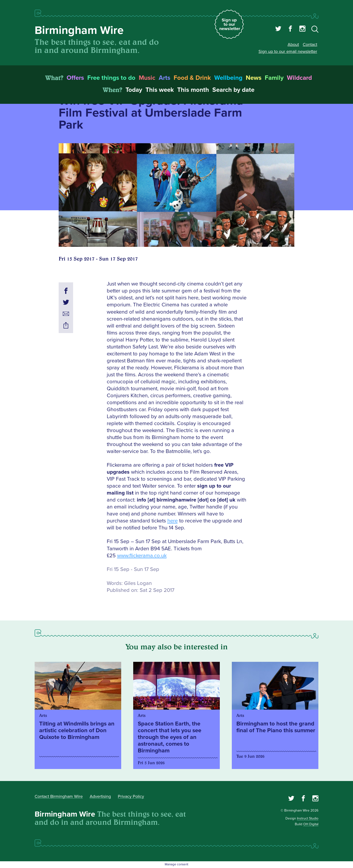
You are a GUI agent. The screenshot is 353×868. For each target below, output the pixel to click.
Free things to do (111, 78)
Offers (75, 78)
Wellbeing (228, 78)
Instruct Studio (308, 818)
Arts (164, 78)
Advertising (100, 796)
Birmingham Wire (79, 30)
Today (134, 90)
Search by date (233, 90)
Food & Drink (192, 78)
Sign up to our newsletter (230, 24)
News (254, 78)
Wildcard (299, 78)
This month (193, 90)
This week (160, 90)
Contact (310, 44)
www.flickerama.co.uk (142, 556)
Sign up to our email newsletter (288, 51)
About (293, 44)
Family (274, 78)
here (173, 521)
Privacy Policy (131, 796)
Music (147, 78)
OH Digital (311, 824)
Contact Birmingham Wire (59, 796)
